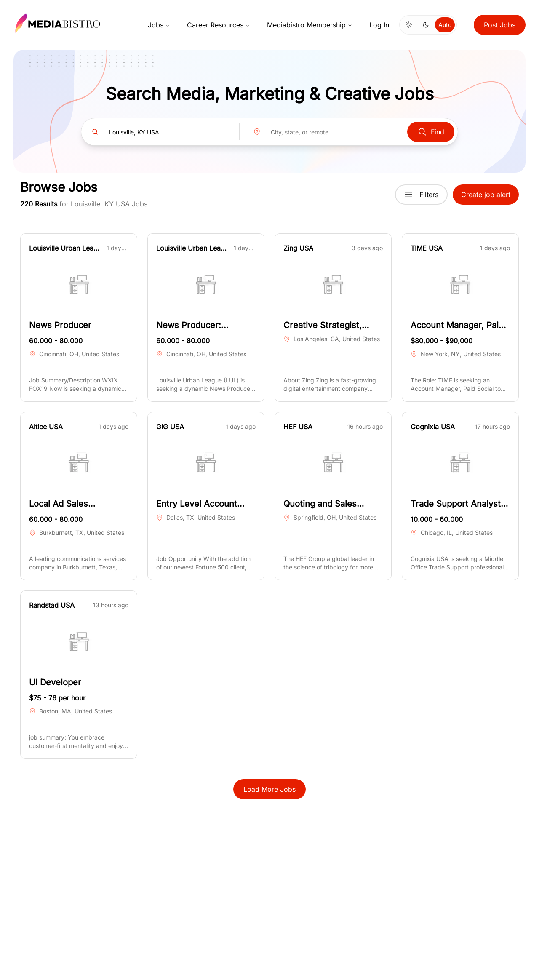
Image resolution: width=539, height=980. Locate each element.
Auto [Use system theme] (445, 25)
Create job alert (486, 195)
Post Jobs (500, 25)
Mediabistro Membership (310, 25)
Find (431, 132)
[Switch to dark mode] (426, 25)
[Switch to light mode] (409, 25)
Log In (379, 25)
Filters (421, 195)
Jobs (159, 25)
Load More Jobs (269, 789)
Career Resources (219, 25)
